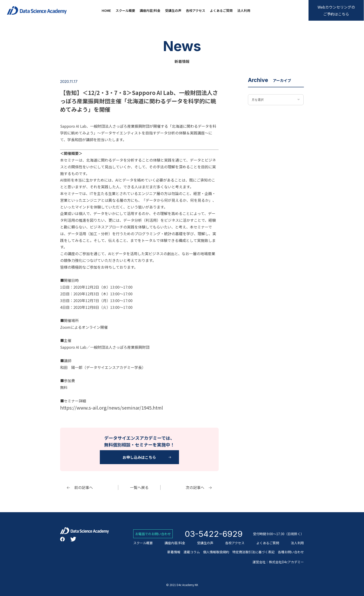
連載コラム (192, 552)
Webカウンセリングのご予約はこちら (336, 10)
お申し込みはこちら (139, 457)
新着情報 (174, 552)
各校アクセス (196, 11)
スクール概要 (125, 11)
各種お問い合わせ (291, 552)
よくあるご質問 (221, 11)
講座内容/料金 (150, 11)
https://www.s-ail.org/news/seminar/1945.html (112, 408)
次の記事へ (195, 487)
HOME (106, 11)
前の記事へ (84, 487)
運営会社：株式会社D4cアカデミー (278, 562)
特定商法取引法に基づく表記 (253, 552)
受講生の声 (173, 11)
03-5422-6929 (214, 534)
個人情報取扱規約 (216, 552)
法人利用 (244, 11)
